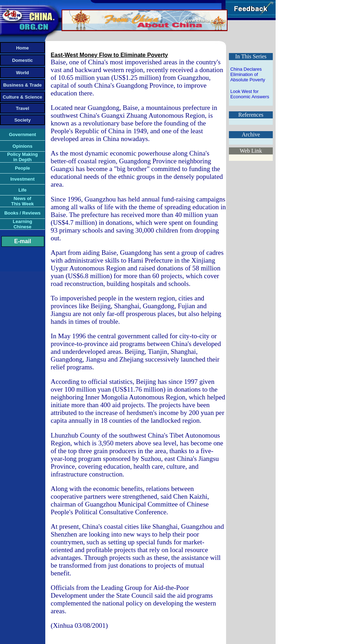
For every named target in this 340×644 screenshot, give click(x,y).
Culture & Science (22, 97)
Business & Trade (22, 85)
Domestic (22, 60)
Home (22, 48)
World (22, 73)
